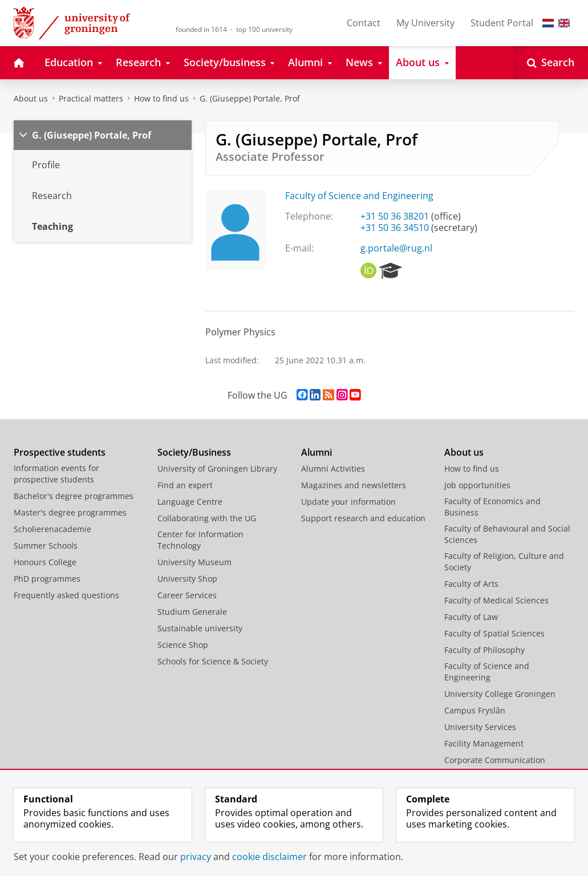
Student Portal (502, 23)
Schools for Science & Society (213, 661)
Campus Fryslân (475, 710)
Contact (364, 23)
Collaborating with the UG (207, 518)
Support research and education (363, 518)
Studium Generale (192, 612)
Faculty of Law (471, 617)
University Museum (194, 562)
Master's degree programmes (70, 512)
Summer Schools (46, 546)
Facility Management (484, 743)
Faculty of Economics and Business (492, 507)
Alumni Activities (333, 469)
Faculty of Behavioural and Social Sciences (507, 534)
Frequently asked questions (66, 595)
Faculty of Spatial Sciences (494, 633)
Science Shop (183, 645)
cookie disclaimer (269, 857)
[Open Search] (551, 63)
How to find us (161, 98)
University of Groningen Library (217, 469)
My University (425, 23)
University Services (480, 727)
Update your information (348, 502)
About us (31, 98)
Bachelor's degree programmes (74, 496)
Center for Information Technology (200, 540)
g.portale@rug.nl (396, 248)
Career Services (187, 595)
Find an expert (185, 485)
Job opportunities (477, 485)
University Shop (187, 579)
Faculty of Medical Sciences (496, 600)
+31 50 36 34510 (395, 228)
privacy (196, 857)
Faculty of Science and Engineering (359, 196)
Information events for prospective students (56, 474)
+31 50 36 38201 (395, 216)
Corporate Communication (495, 760)
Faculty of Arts (471, 584)
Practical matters (91, 98)
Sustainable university (200, 628)
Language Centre (190, 502)
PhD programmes (47, 579)
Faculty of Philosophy (484, 650)
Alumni (317, 452)
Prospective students (60, 452)
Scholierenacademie (52, 529)
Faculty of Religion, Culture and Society (504, 561)
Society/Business (194, 452)
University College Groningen (500, 694)
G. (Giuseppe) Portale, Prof (250, 98)
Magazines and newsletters (354, 485)
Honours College (45, 562)
